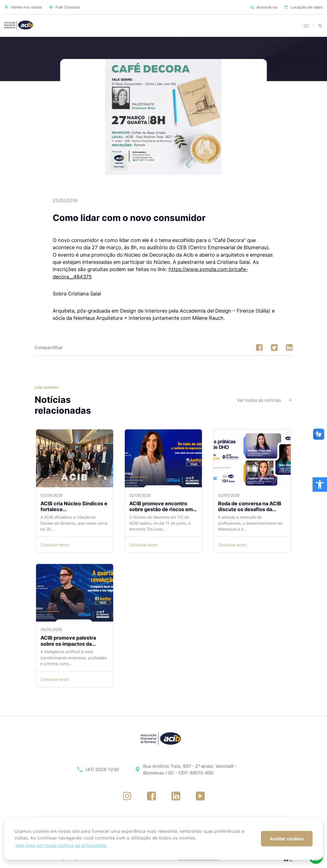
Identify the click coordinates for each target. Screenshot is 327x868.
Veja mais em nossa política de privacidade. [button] (61, 845)
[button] (320, 485)
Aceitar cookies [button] (287, 839)
